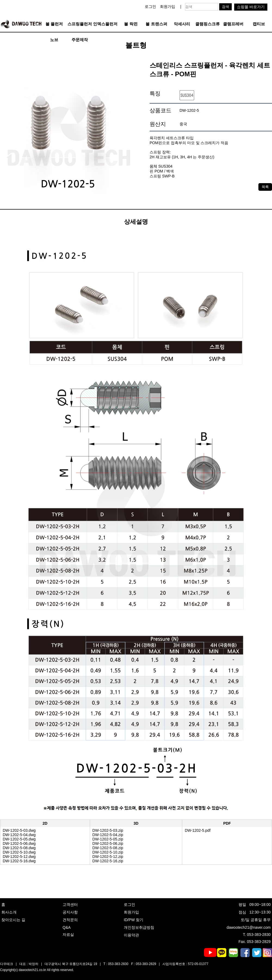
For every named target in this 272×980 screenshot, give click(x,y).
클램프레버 (233, 24)
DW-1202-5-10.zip (108, 852)
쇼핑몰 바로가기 (251, 7)
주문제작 (80, 40)
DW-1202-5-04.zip (108, 835)
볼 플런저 (54, 24)
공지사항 (70, 912)
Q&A (67, 927)
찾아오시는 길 (13, 920)
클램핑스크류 (208, 24)
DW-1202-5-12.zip (108, 857)
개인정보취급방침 (139, 927)
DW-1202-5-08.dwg (19, 848)
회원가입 (168, 7)
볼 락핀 (131, 24)
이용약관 (131, 935)
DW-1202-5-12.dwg (19, 857)
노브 (54, 40)
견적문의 (70, 920)
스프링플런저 (80, 24)
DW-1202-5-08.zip (108, 848)
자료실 (68, 934)
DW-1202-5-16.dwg (19, 861)
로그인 (150, 7)
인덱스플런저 (105, 24)
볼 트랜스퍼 (156, 24)
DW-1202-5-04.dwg (19, 835)
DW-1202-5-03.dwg (19, 830)
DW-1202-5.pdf (198, 830)
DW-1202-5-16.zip (108, 861)
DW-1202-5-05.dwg (19, 839)
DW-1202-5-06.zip (108, 843)
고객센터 (70, 905)
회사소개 (9, 912)
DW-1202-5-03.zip (108, 830)
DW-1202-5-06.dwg (19, 843)
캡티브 (259, 24)
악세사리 (182, 24)
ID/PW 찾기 (134, 920)
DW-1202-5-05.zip (108, 839)
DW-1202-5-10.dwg (19, 852)
